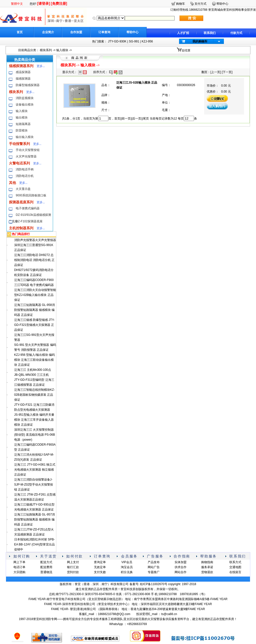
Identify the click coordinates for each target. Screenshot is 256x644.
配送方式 (46, 562)
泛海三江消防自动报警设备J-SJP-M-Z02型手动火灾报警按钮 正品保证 (34, 485)
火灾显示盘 (23, 189)
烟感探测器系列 (21, 66)
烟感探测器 (23, 79)
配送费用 (46, 567)
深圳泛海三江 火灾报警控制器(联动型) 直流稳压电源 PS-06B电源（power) (35, 435)
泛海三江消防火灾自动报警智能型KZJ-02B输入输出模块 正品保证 (35, 295)
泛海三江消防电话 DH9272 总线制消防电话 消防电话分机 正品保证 (34, 260)
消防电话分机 (25, 176)
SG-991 (134, 41)
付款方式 (236, 33)
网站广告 (154, 567)
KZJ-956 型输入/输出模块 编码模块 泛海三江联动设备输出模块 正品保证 (34, 360)
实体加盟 (181, 562)
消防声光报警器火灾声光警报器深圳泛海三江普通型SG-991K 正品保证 (35, 245)
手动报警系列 (19, 144)
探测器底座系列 (21, 202)
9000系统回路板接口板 (31, 195)
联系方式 (235, 562)
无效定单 (100, 567)
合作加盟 (76, 32)
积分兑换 (127, 572)
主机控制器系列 (21, 228)
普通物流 (46, 572)
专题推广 (154, 572)
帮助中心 (132, 32)
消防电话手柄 (25, 169)
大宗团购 (19, 572)
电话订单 (19, 567)
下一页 (227, 72)
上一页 (216, 72)
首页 (20, 32)
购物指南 (207, 562)
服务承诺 (207, 567)
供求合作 (181, 567)
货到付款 (73, 572)
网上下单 (19, 562)
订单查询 (104, 32)
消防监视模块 (25, 98)
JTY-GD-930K (117, 41)
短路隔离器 (23, 124)
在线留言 (235, 572)
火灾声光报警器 (26, 156)
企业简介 (48, 32)
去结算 (186, 50)
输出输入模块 (25, 137)
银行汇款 (73, 567)
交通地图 (235, 567)
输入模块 (62, 50)
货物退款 (207, 572)
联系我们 (210, 33)
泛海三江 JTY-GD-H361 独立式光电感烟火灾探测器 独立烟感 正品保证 (35, 470)
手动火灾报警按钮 (28, 150)
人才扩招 (183, 33)
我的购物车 (200, 41)
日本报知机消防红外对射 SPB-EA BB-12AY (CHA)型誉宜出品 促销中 (35, 544)
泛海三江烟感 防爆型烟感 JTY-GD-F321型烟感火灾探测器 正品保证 (34, 325)
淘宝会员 (127, 567)
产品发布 (154, 562)
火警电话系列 (19, 163)
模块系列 (46, 50)
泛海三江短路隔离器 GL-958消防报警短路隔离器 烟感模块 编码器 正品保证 (34, 310)
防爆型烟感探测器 (28, 85)
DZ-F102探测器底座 (29, 221)
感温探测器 (23, 72)
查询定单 (100, 562)
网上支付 (73, 562)
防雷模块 (22, 130)
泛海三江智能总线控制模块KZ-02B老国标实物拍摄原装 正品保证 (34, 395)
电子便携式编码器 (28, 208)
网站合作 (181, 572)
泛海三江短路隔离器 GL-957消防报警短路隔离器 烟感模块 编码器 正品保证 (34, 519)
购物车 (181, 4)
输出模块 (22, 118)
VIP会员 (127, 562)
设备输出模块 (25, 105)
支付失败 (100, 572)
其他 (12, 183)
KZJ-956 (147, 41)
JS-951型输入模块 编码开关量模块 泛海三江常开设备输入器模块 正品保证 (34, 420)
